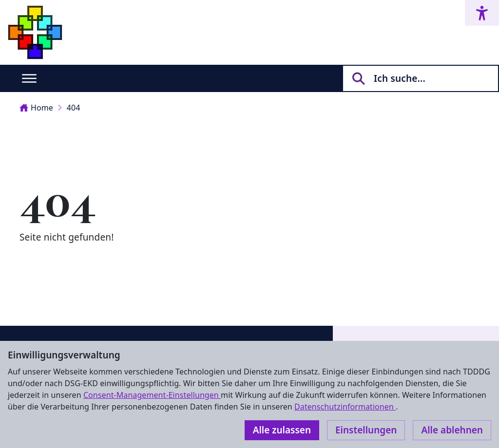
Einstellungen (366, 430)
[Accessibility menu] (482, 13)
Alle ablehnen (452, 430)
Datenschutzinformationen (345, 407)
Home (36, 108)
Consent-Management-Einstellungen (152, 395)
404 (74, 108)
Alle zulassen (282, 430)
